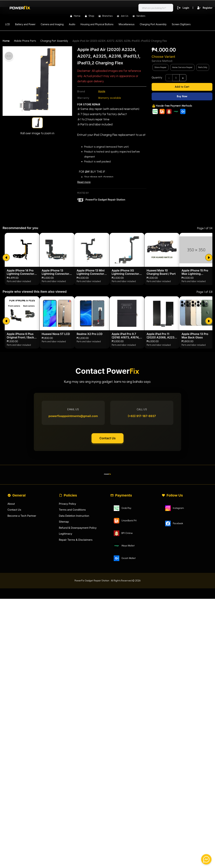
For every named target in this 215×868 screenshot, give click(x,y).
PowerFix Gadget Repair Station (105, 200)
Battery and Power (25, 24)
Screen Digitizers (181, 24)
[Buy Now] (182, 96)
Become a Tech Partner (22, 588)
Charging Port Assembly (153, 24)
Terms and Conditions (72, 582)
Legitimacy (66, 606)
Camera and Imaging (52, 24)
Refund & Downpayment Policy (78, 600)
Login (182, 8)
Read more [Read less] (84, 182)
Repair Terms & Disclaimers (76, 612)
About (11, 576)
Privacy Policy (67, 576)
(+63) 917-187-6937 (142, 487)
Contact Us (107, 509)
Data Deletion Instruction (74, 588)
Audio (72, 24)
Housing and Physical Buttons (97, 24)
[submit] (6, 327)
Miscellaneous (127, 24)
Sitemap (64, 594)
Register (204, 8)
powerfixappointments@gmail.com (74, 487)
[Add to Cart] (182, 87)
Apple (102, 91)
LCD (8, 24)
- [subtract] (169, 78)
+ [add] (183, 78)
